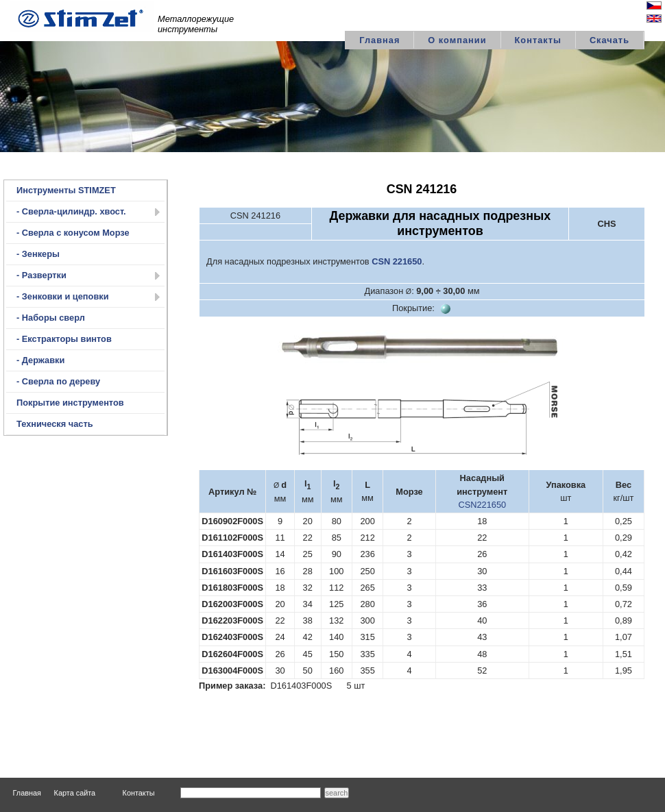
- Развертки (41, 275)
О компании (457, 40)
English (641, 20)
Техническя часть (55, 424)
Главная (379, 40)
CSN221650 (482, 505)
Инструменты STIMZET (66, 190)
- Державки (40, 360)
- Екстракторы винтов (64, 339)
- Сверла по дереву (58, 381)
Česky (643, 7)
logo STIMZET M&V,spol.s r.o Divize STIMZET (82, 16)
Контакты (538, 40)
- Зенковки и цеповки (63, 296)
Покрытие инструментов (70, 403)
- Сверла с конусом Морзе (73, 233)
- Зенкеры (38, 254)
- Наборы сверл (51, 318)
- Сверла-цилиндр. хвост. (71, 211)
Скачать (609, 40)
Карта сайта (75, 793)
